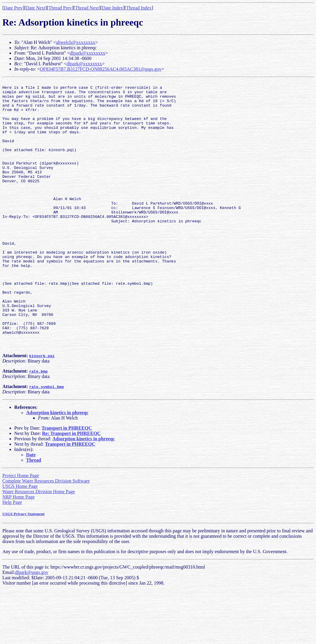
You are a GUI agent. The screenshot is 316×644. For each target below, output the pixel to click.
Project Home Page (21, 529)
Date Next (36, 8)
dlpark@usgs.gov (32, 626)
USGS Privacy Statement (23, 567)
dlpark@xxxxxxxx (88, 53)
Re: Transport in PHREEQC (71, 487)
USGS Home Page (20, 540)
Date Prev (13, 8)
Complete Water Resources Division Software (46, 534)
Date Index (113, 8)
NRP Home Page (19, 550)
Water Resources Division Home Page (39, 545)
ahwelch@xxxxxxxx (76, 42)
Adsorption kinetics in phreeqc (57, 466)
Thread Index (139, 8)
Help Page (12, 556)
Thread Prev (60, 8)
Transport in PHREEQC (67, 481)
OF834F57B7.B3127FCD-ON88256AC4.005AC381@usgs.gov (101, 69)
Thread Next (87, 8)
